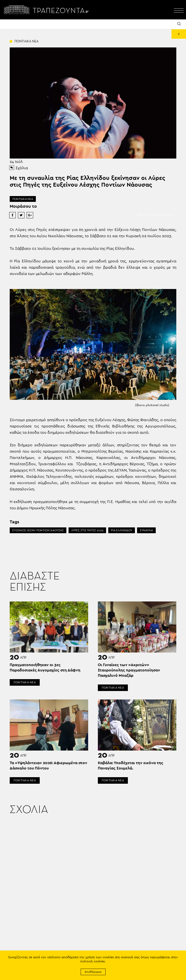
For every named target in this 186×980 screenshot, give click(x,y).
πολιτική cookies (93, 961)
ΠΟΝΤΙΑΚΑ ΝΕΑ (23, 199)
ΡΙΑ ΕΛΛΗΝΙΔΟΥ (122, 530)
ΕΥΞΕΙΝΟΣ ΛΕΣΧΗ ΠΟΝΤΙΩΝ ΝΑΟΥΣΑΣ (38, 530)
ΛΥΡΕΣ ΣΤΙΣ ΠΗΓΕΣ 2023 (87, 530)
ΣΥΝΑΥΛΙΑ (146, 530)
